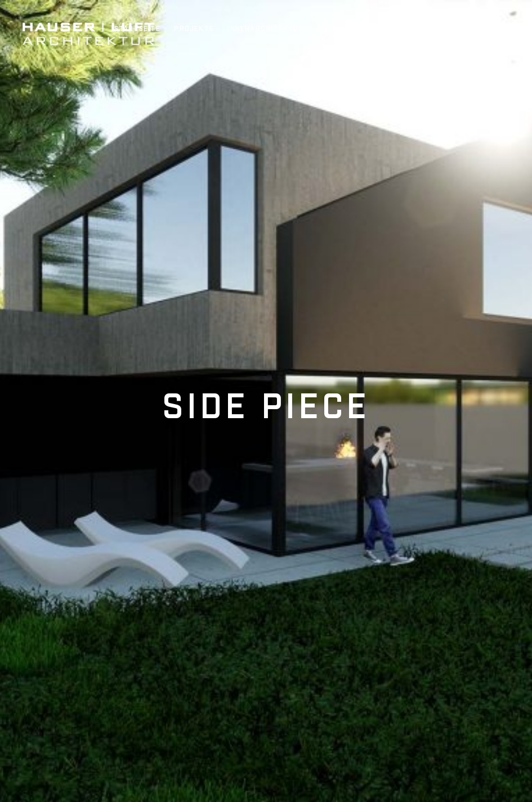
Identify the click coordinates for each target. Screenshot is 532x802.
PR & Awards (343, 29)
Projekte (194, 29)
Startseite (137, 29)
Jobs (428, 29)
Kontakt (469, 29)
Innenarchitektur (265, 29)
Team (394, 29)
